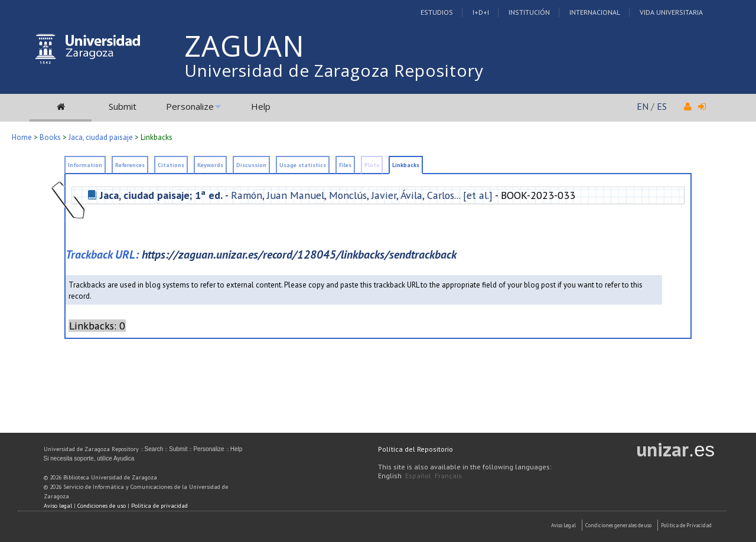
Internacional (595, 12)
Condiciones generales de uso (618, 525)
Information (85, 165)
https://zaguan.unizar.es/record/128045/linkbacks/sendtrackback (299, 254)
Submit (123, 106)
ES (662, 106)
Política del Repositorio (416, 449)
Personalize (190, 106)
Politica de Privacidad (686, 525)
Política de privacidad (159, 506)
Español (418, 476)
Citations (171, 165)
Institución (529, 12)
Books (50, 137)
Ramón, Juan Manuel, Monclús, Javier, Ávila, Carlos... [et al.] (362, 195)
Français (448, 476)
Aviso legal (58, 506)
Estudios (437, 12)
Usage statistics (303, 165)
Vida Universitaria (671, 12)
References (130, 165)
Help (261, 106)
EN (643, 106)
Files (345, 165)
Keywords (210, 165)
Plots (372, 165)
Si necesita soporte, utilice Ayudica (89, 458)
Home (22, 137)
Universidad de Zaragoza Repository (334, 70)
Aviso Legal (563, 525)
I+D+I (481, 12)
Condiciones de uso (102, 506)
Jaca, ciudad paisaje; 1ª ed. (161, 195)
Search (154, 449)
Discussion (251, 165)
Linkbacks (157, 137)
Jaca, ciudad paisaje (101, 137)
